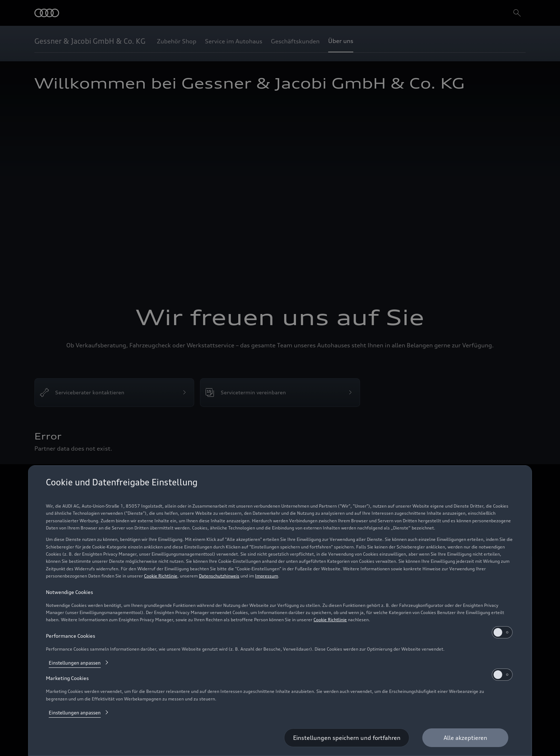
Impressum (267, 576)
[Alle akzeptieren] (465, 738)
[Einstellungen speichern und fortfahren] (347, 738)
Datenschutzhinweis (219, 576)
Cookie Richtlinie (161, 576)
